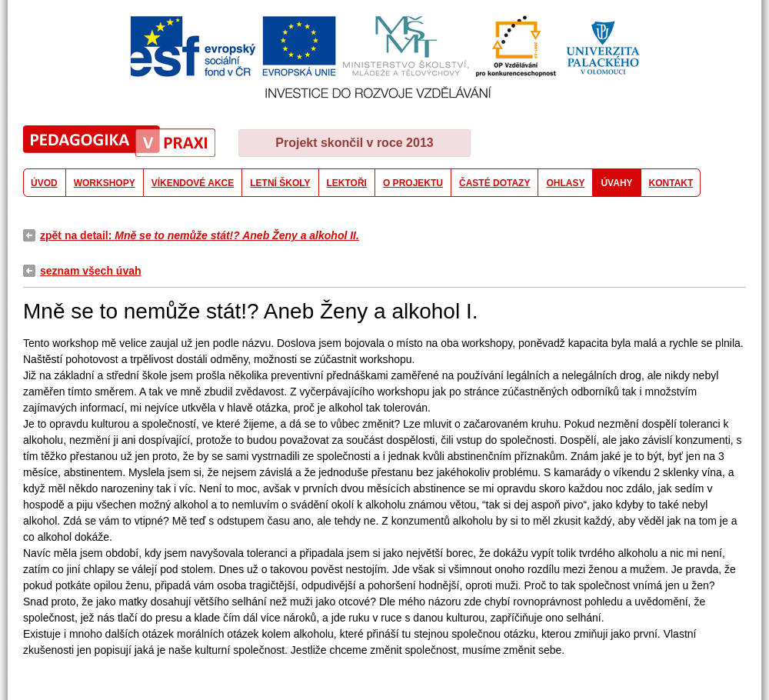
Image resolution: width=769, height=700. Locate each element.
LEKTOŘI (347, 183)
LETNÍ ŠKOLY (280, 183)
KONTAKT (671, 183)
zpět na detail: (200, 235)
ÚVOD (44, 183)
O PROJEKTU (413, 183)
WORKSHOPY (105, 183)
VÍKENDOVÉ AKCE (193, 183)
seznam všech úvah (91, 271)
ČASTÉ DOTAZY (494, 183)
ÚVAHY (616, 183)
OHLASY (565, 183)
